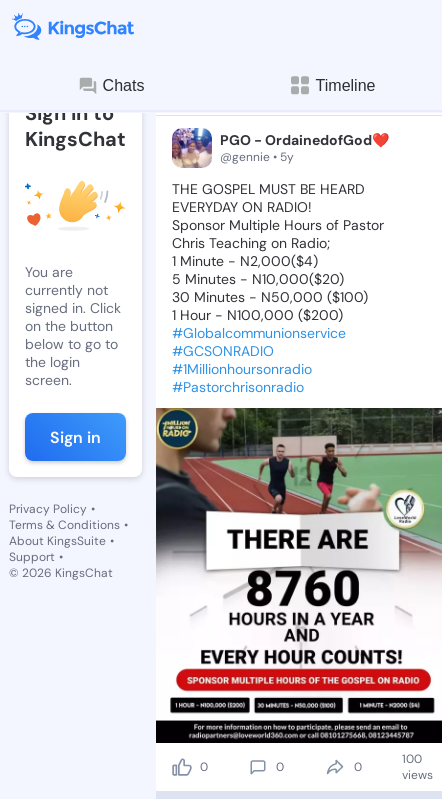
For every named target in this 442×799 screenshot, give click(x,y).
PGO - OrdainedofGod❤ (304, 140)
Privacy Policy (48, 509)
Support (32, 557)
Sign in (75, 437)
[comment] (258, 767)
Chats (111, 86)
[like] (182, 767)
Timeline (332, 85)
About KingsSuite (57, 541)
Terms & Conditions (64, 525)
